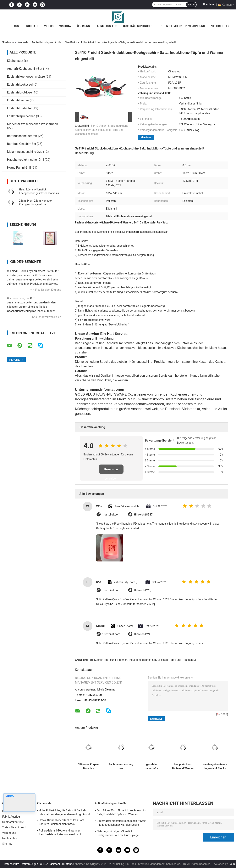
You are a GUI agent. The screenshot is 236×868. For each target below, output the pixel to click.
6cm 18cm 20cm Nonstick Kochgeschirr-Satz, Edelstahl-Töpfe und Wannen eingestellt (122, 813)
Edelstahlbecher (18, 100)
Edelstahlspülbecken (21, 116)
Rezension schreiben (111, 471)
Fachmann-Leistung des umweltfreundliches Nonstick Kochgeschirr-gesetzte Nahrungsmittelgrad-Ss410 (121, 766)
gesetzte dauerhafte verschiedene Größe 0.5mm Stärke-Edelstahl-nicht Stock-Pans (151, 766)
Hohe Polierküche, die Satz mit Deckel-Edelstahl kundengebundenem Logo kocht (64, 812)
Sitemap (7, 844)
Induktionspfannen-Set (142, 660)
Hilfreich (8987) (144, 515)
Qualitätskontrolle (138, 26)
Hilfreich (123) (143, 590)
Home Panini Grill (19, 168)
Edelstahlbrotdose (20, 92)
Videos (49, 26)
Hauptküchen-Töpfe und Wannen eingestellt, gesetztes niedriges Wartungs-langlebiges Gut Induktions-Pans (183, 766)
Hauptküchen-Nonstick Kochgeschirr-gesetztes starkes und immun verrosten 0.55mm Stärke (41, 193)
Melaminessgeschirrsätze (25, 152)
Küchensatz (15, 61)
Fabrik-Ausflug (106, 26)
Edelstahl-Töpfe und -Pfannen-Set (177, 660)
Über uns (83, 26)
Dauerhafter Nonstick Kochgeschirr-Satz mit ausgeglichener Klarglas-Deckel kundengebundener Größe (121, 823)
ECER (232, 864)
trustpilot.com (111, 515)
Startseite (8, 42)
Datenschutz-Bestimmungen (21, 864)
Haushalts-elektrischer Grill (26, 160)
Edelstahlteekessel (20, 85)
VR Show (65, 26)
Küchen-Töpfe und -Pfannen (111, 660)
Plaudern (209, 4)
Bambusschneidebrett (22, 136)
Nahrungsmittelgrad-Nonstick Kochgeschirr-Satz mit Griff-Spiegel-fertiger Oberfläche (119, 834)
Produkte (31, 26)
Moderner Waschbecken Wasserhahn (33, 124)
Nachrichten (220, 26)
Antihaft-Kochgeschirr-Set (47, 42)
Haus (15, 26)
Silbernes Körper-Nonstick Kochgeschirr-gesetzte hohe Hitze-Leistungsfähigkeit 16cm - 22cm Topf (88, 766)
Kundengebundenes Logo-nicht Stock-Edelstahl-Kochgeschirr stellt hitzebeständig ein (215, 766)
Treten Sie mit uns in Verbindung (181, 26)
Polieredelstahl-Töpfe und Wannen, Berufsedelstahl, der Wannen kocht (60, 832)
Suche (191, 5)
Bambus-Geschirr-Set (22, 144)
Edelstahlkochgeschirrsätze (26, 77)
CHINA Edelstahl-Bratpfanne (57, 864)
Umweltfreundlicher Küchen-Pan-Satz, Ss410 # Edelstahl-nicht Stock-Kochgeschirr (62, 823)
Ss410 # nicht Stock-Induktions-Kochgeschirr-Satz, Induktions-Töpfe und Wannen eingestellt (102, 130)
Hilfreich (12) (142, 634)
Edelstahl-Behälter (20, 108)
